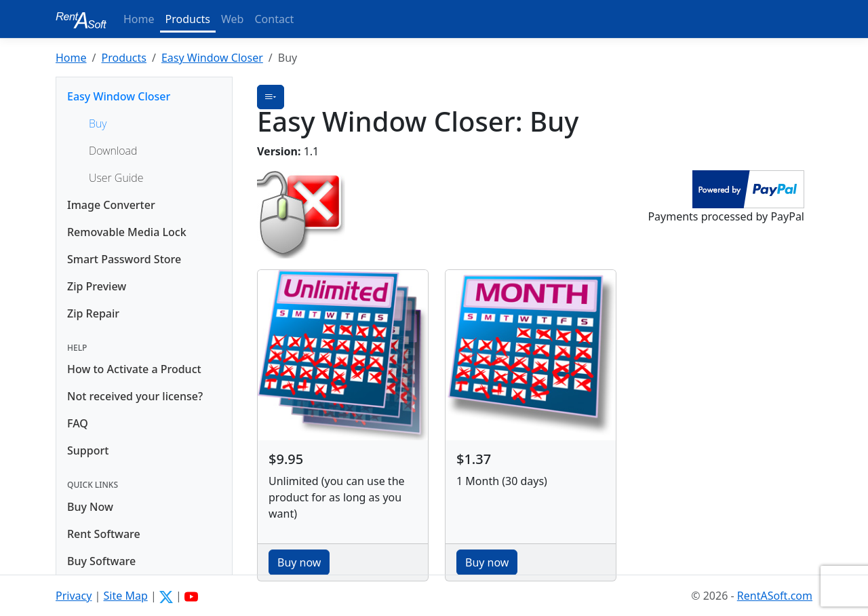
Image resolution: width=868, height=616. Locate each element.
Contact (274, 19)
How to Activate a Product (134, 369)
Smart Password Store (124, 259)
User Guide (116, 178)
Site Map (126, 596)
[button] (271, 97)
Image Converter (111, 205)
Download (113, 151)
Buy (98, 123)
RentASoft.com (775, 596)
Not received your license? (135, 396)
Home (139, 19)
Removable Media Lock (127, 232)
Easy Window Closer (212, 58)
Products (188, 19)
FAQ (78, 423)
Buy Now (90, 507)
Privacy (74, 596)
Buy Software (101, 561)
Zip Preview (97, 286)
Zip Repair (93, 313)
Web (232, 19)
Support (88, 450)
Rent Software (104, 534)
